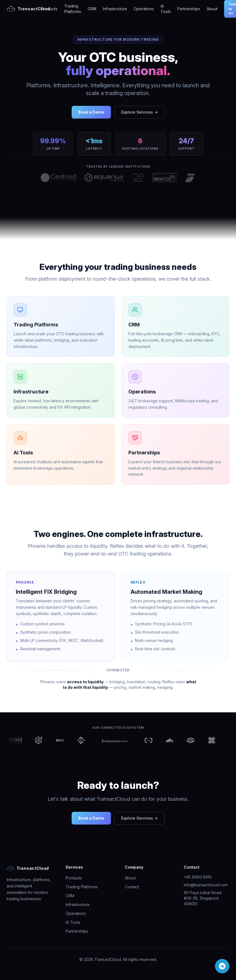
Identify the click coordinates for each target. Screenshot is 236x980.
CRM (92, 9)
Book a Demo (91, 112)
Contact (132, 887)
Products (49, 9)
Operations (144, 9)
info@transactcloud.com (206, 885)
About (212, 9)
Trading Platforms (73, 9)
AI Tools (166, 9)
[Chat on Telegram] (222, 966)
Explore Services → (139, 112)
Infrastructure (115, 9)
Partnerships (189, 9)
